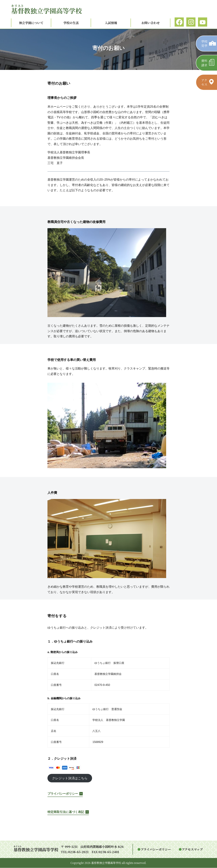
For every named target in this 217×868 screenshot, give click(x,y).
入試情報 (111, 23)
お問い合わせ (151, 23)
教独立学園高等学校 (46, 11)
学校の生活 (71, 23)
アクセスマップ (192, 849)
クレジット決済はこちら (71, 778)
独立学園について (31, 23)
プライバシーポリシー (156, 849)
